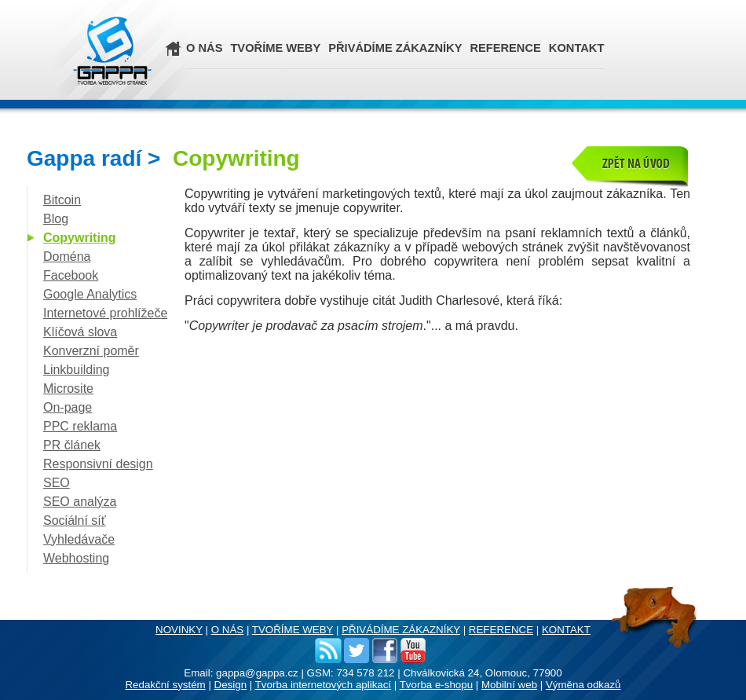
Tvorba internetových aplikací (323, 685)
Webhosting (76, 558)
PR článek (72, 445)
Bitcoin (62, 200)
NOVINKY (179, 630)
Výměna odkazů (583, 685)
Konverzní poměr (91, 351)
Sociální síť (75, 520)
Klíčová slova (80, 332)
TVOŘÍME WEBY (275, 48)
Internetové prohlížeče (105, 313)
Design (231, 685)
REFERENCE (505, 48)
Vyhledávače (79, 539)
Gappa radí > (163, 158)
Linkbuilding (77, 370)
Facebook (71, 275)
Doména (67, 257)
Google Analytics (90, 294)
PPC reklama (80, 426)
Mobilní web (509, 685)
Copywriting (79, 238)
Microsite (68, 388)
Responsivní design (98, 464)
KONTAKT (577, 48)
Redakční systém (165, 685)
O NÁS (204, 48)
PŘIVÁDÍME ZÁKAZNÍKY (395, 48)
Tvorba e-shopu (436, 685)
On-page (68, 407)
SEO (57, 483)
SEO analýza (80, 502)
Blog (56, 219)
